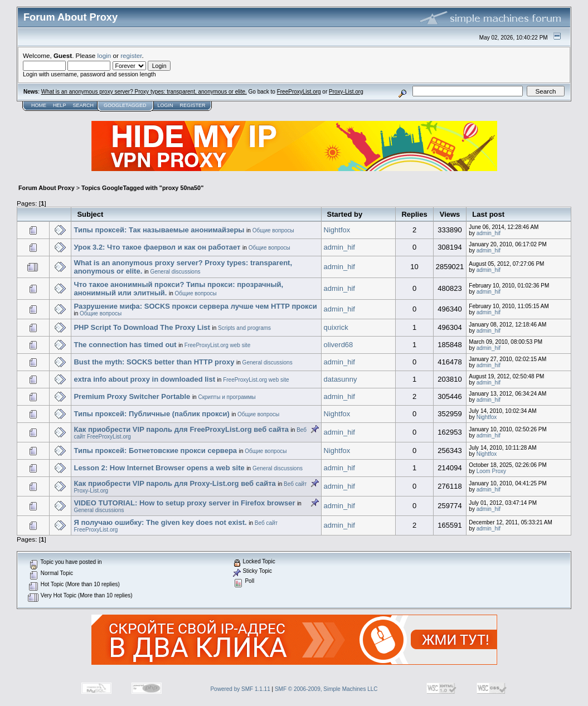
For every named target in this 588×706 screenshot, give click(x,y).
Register (192, 105)
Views (450, 214)
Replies (414, 214)
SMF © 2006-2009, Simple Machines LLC (326, 689)
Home (39, 105)
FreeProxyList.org (299, 92)
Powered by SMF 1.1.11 (240, 689)
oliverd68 (339, 345)
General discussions (175, 272)
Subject (90, 214)
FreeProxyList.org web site (217, 345)
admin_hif (489, 233)
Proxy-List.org (346, 92)
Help (60, 105)
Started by (345, 214)
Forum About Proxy (47, 188)
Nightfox (337, 230)
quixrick (336, 327)
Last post (488, 214)
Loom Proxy (491, 471)
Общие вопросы (273, 230)
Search (84, 105)
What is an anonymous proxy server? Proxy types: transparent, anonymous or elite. (144, 92)
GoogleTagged (125, 105)
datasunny (341, 379)
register (131, 55)
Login (165, 105)
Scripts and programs (244, 328)
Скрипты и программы (227, 397)
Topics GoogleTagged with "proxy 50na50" (142, 188)
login (105, 55)
